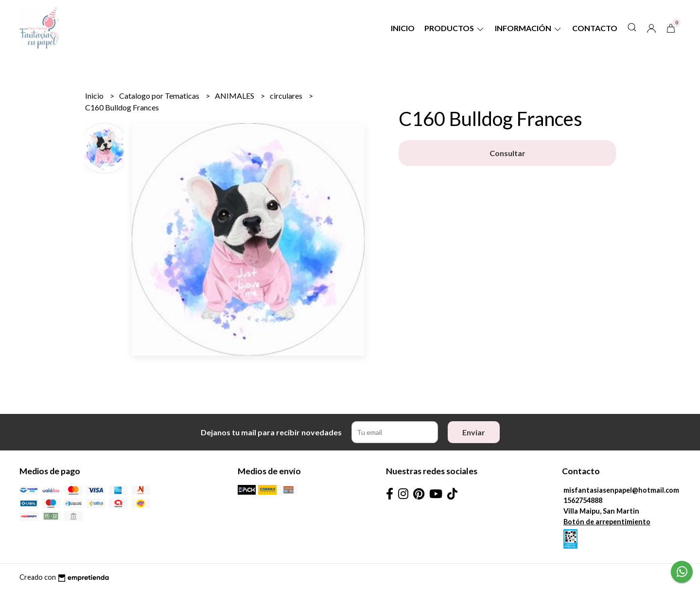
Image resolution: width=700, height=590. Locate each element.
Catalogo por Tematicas (160, 96)
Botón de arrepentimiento (607, 522)
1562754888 (583, 500)
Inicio (403, 28)
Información (529, 28)
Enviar (474, 432)
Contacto (595, 28)
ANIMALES (235, 96)
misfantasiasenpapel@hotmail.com (621, 490)
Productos (455, 28)
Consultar (507, 153)
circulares (287, 96)
